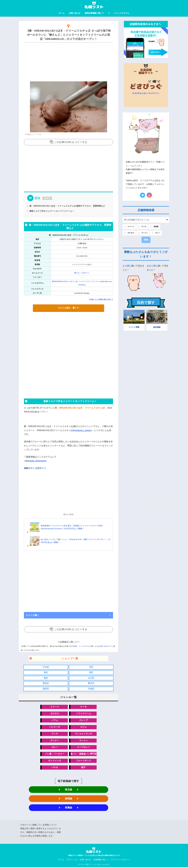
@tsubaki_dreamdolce (36, 461)
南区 (46, 678)
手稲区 (91, 689)
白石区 (91, 678)
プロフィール (72, 861)
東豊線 (69, 808)
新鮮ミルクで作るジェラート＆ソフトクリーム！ (52, 211)
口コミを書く (33, 615)
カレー (55, 748)
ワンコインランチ (83, 734)
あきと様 (151, 266)
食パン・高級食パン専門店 (83, 754)
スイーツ (55, 707)
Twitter (75, 646)
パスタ (55, 768)
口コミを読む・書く (69, 308)
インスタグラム (122, 13)
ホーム (61, 13)
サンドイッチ (55, 761)
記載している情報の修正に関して (102, 299)
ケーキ (84, 707)
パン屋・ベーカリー (55, 754)
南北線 (69, 790)
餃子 (83, 768)
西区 (91, 672)
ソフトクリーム (84, 714)
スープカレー (83, 748)
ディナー (55, 741)
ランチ (55, 734)
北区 (91, 667)
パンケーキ (55, 727)
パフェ (55, 720)
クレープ (83, 720)
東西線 (69, 799)
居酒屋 (158, 227)
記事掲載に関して (101, 861)
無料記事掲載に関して (94, 13)
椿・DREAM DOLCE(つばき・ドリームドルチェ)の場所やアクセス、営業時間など (67, 206)
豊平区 (91, 683)
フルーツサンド (84, 761)
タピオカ (55, 714)
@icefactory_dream (82, 430)
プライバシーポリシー (120, 861)
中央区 (46, 667)
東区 (46, 672)
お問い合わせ (75, 13)
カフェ (84, 727)
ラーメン (83, 741)
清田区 (46, 689)
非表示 (47, 198)
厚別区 (46, 683)
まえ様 (126, 266)
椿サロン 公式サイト (82, 273)
